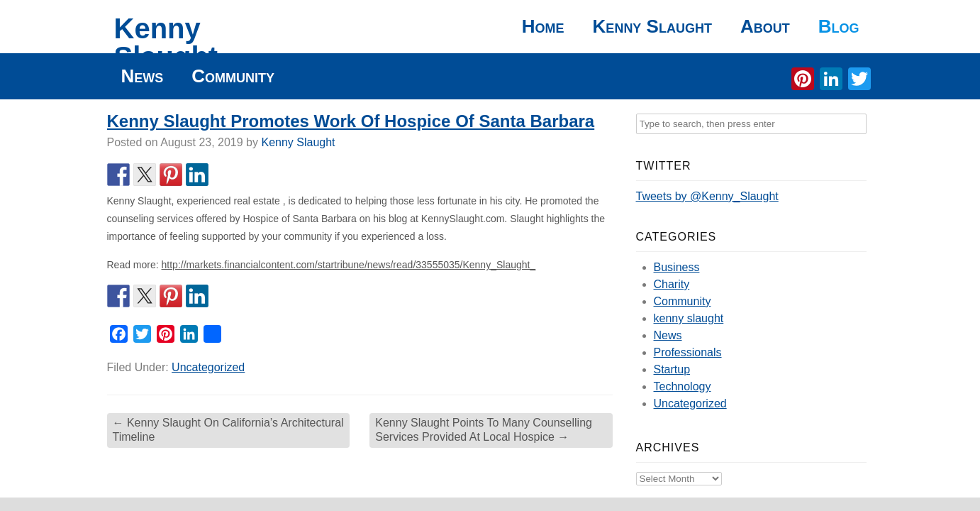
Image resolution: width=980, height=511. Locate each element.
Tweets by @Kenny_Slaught (707, 196)
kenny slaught (689, 318)
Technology (683, 386)
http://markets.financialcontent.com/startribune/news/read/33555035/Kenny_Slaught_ (349, 265)
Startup (672, 369)
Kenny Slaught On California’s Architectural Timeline (228, 430)
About (765, 26)
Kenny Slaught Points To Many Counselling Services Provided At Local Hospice (484, 430)
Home (543, 26)
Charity (672, 284)
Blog (839, 26)
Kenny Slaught (166, 43)
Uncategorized (208, 367)
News (143, 76)
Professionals (688, 352)
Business (677, 267)
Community (233, 76)
